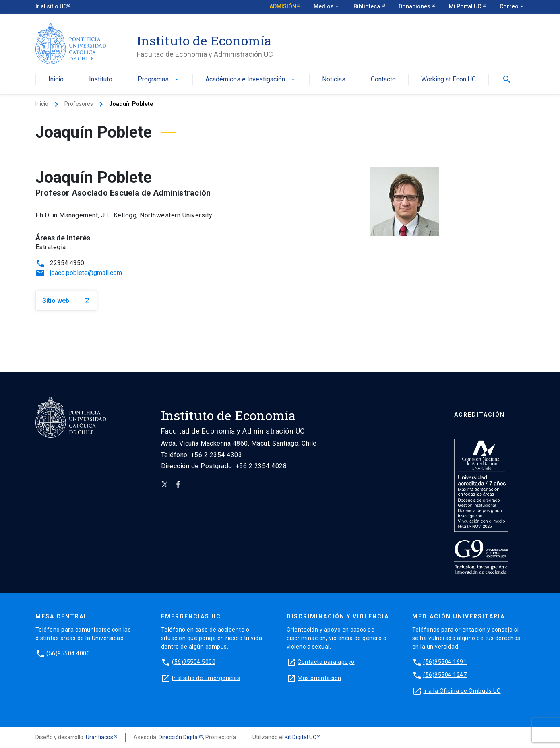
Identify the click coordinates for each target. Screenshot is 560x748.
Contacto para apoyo (326, 662)
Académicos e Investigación (251, 80)
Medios (327, 7)
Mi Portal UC (466, 6)
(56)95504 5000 (194, 662)
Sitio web (66, 301)
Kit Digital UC (301, 737)
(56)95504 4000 (68, 653)
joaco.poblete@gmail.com (86, 273)
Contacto (383, 80)
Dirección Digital (179, 737)
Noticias (334, 80)
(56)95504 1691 (445, 662)
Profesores (79, 104)
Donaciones (415, 6)
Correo (512, 7)
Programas (159, 80)
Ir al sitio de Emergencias (206, 678)
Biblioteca (367, 6)
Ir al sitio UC (51, 6)
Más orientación (319, 678)
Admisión (283, 6)
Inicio (56, 80)
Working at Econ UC (448, 80)
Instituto (101, 80)
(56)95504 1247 (445, 675)
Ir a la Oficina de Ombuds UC (462, 691)
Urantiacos (99, 737)
